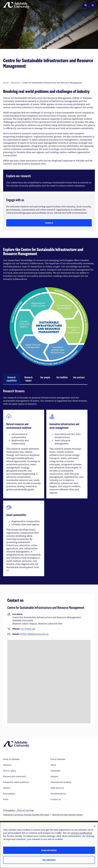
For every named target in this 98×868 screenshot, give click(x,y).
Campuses (55, 771)
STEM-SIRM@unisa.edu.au (34, 634)
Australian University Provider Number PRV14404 (26, 815)
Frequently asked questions (16, 782)
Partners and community (15, 776)
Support (54, 776)
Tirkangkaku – (18, 810)
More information (49, 860)
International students (61, 782)
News (6, 799)
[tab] (12, 379)
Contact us (49, 223)
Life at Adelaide (58, 759)
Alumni (7, 788)
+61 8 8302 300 (28, 629)
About (53, 765)
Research (7, 765)
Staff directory (57, 788)
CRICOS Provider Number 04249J (67, 815)
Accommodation (58, 794)
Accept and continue (49, 850)
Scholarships (9, 794)
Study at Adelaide (11, 759)
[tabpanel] (45, 484)
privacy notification (82, 833)
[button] (95, 826)
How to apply (10, 771)
